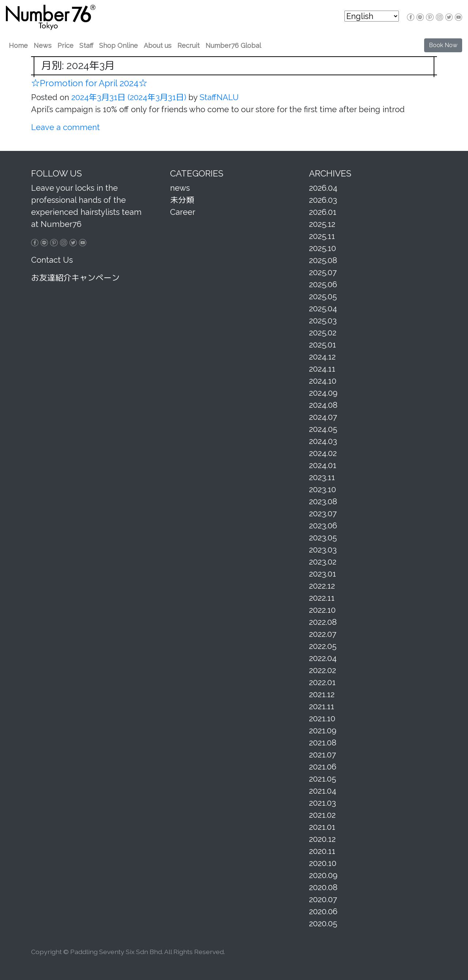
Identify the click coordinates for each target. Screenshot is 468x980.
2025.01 (322, 345)
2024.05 (323, 429)
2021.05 (322, 779)
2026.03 (323, 200)
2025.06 (323, 284)
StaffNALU (218, 97)
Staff (86, 45)
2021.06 (323, 767)
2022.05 (323, 646)
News (43, 45)
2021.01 (322, 827)
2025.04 (323, 308)
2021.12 (322, 694)
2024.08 (323, 405)
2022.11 (322, 598)
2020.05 (323, 923)
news (180, 188)
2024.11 (322, 369)
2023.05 (323, 538)
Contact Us (52, 260)
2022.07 (323, 634)
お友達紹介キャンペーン (75, 278)
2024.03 (323, 441)
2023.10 (322, 489)
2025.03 (323, 320)
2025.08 (323, 260)
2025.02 (323, 333)
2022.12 (322, 586)
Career (183, 212)
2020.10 (323, 863)
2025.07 (323, 272)
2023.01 (322, 574)
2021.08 (323, 742)
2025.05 (323, 296)
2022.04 (323, 658)
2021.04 (323, 791)
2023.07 (323, 513)
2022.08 (323, 622)
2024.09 (323, 393)
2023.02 (323, 562)
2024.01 (323, 465)
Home (18, 45)
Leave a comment (65, 127)
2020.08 (323, 887)
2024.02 (323, 453)
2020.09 (323, 875)
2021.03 (322, 803)
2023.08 (323, 501)
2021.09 (323, 730)
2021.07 (322, 755)
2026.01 (323, 212)
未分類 (182, 200)
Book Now (443, 45)
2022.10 (322, 610)
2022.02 (322, 670)
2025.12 (322, 224)
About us (158, 45)
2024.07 (323, 417)
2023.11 (322, 477)
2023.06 (323, 525)
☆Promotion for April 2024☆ (89, 83)
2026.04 (323, 188)
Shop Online (118, 45)
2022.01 (322, 682)
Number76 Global (233, 45)
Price (65, 45)
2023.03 (323, 550)
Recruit (188, 45)
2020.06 (323, 911)
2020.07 (323, 899)
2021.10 (322, 718)
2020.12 (322, 839)
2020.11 (322, 851)
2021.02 (322, 815)
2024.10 (323, 381)
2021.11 (322, 706)
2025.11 (322, 236)
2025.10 (322, 248)
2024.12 (322, 357)
